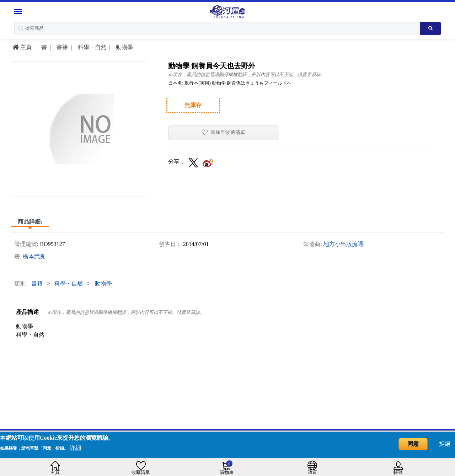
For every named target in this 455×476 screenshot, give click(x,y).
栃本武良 (34, 256)
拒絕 (445, 444)
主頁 (22, 47)
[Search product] (430, 28)
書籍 (61, 47)
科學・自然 (91, 47)
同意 (413, 444)
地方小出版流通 (343, 244)
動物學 (124, 47)
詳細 (75, 448)
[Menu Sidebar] (19, 12)
